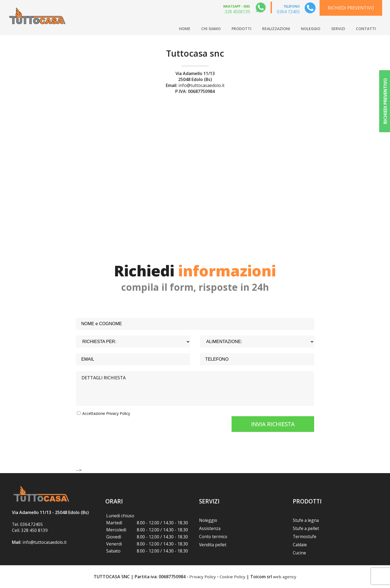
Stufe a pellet (306, 528)
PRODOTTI (241, 29)
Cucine (300, 553)
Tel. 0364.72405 (27, 524)
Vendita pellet (213, 545)
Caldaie (300, 545)
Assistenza (210, 528)
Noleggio (209, 520)
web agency (285, 577)
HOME (185, 29)
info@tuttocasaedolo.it (201, 85)
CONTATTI (366, 29)
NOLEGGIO (311, 29)
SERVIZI (338, 29)
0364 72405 (288, 12)
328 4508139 (237, 12)
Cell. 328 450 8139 (30, 530)
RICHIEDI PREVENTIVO (351, 8)
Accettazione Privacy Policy (106, 413)
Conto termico (214, 537)
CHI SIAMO (211, 29)
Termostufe (305, 537)
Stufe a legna (306, 520)
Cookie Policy (233, 577)
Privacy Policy (202, 577)
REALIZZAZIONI (276, 29)
